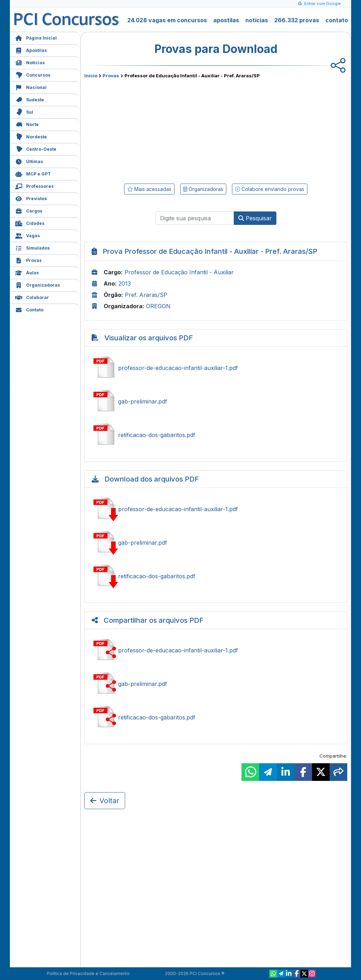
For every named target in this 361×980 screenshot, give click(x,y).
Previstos (31, 198)
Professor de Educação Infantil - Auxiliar (179, 272)
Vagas (27, 235)
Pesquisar (255, 218)
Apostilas (31, 50)
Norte (27, 124)
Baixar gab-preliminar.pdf (216, 543)
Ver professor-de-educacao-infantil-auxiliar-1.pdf (216, 368)
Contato (29, 309)
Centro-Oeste (36, 148)
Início (91, 76)
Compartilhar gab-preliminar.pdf (216, 684)
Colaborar (32, 297)
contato (337, 20)
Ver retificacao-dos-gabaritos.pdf (216, 435)
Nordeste (31, 136)
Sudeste (30, 99)
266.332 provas (297, 20)
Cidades (30, 223)
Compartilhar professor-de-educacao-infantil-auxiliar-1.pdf (216, 650)
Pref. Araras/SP (146, 295)
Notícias (30, 62)
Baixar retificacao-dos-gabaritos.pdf (216, 576)
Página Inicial (36, 37)
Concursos (33, 74)
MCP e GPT (33, 173)
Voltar (105, 801)
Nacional (31, 87)
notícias (257, 20)
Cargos (29, 210)
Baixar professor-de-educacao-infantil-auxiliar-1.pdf (216, 509)
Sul (24, 111)
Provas (28, 260)
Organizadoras (38, 284)
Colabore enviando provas (270, 189)
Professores (34, 186)
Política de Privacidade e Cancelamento (88, 973)
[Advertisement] (158, 130)
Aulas (27, 272)
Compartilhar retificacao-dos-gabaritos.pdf (216, 717)
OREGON (158, 306)
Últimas (29, 161)
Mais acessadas (149, 189)
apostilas (226, 20)
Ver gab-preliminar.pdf (216, 401)
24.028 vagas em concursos (167, 20)
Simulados (32, 247)
